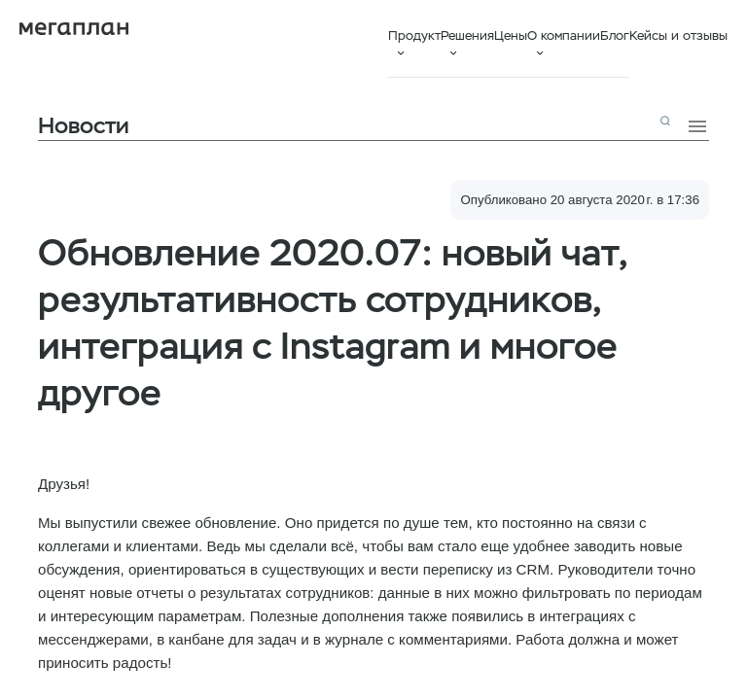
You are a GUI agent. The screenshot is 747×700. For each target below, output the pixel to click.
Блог (615, 35)
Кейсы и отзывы (678, 35)
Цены (511, 35)
